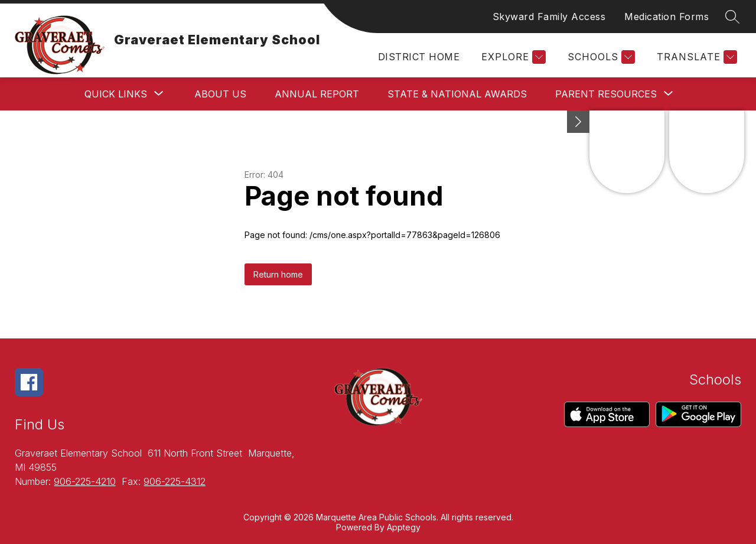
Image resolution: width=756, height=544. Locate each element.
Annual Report (317, 94)
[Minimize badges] (578, 122)
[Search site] (732, 17)
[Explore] (512, 57)
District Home (419, 57)
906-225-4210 (85, 481)
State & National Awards (457, 94)
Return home (278, 274)
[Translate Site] (695, 57)
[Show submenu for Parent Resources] (606, 94)
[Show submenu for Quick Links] (116, 94)
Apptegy (404, 527)
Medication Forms (667, 17)
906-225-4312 (175, 481)
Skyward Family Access (549, 17)
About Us (220, 94)
